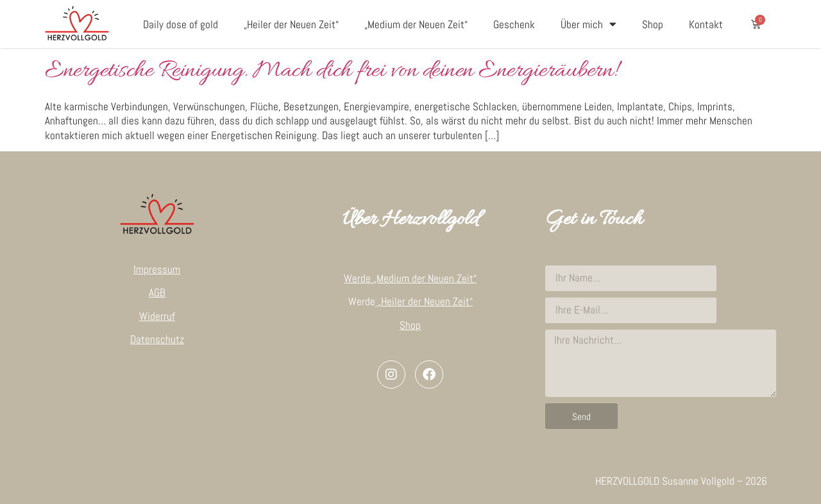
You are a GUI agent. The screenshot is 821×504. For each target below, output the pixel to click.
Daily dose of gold (181, 24)
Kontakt (706, 24)
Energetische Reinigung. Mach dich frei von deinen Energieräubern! (331, 71)
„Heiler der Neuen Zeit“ (291, 24)
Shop (653, 24)
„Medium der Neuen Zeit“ (416, 24)
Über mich (588, 24)
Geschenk (514, 24)
